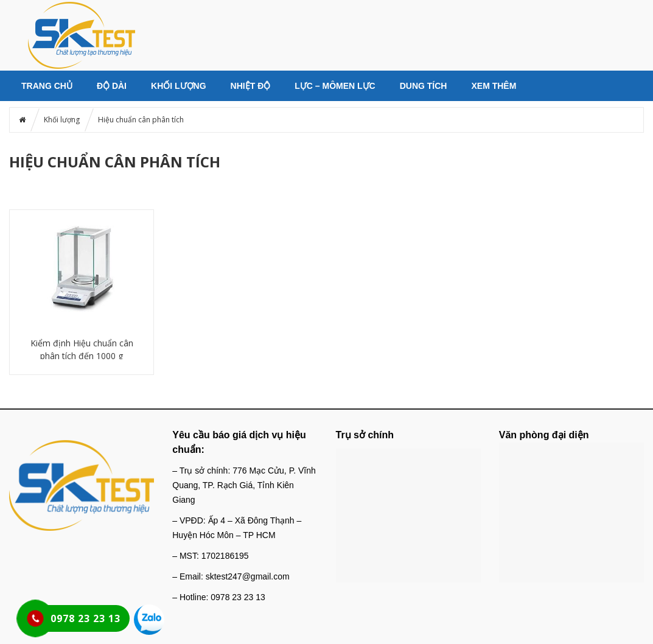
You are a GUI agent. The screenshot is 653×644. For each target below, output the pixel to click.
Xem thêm (494, 86)
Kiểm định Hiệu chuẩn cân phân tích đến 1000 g (82, 349)
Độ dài (112, 86)
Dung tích (424, 86)
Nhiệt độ (251, 86)
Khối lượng (179, 86)
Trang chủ (47, 86)
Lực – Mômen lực (335, 86)
